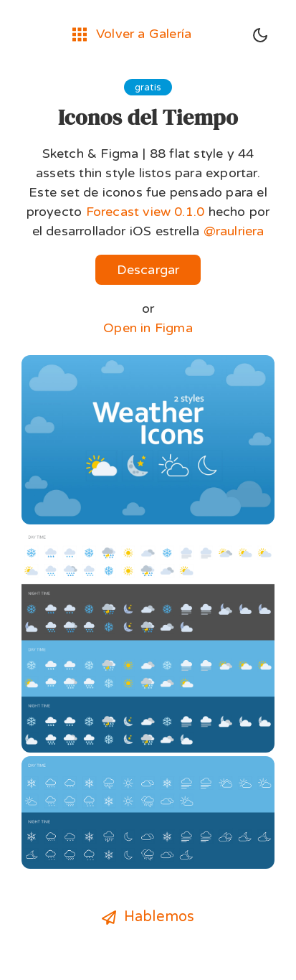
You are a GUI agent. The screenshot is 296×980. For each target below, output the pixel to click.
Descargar (148, 270)
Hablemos (148, 917)
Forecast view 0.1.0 (145, 212)
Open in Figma (148, 328)
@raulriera (234, 231)
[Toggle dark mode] (260, 35)
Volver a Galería (132, 34)
